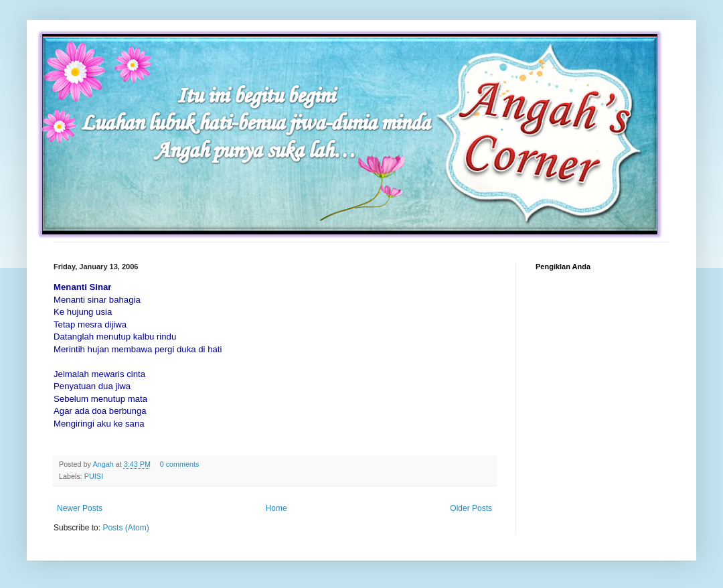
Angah (104, 464)
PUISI (94, 476)
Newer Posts (80, 508)
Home (276, 508)
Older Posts (471, 508)
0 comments (180, 464)
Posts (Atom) (126, 528)
